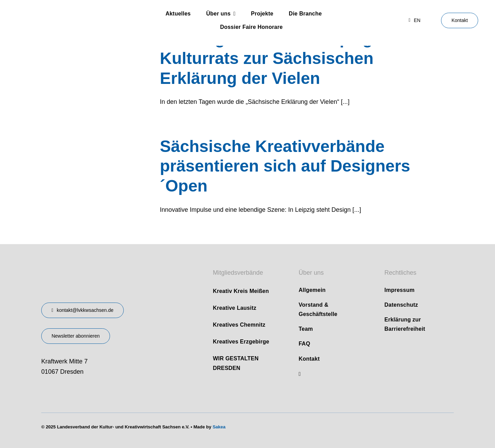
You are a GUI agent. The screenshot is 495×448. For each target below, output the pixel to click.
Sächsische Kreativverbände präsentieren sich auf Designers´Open (285, 166)
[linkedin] (300, 374)
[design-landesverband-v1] (99, 264)
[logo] (62, 12)
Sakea (219, 427)
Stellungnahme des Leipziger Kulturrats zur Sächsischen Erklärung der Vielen (274, 58)
